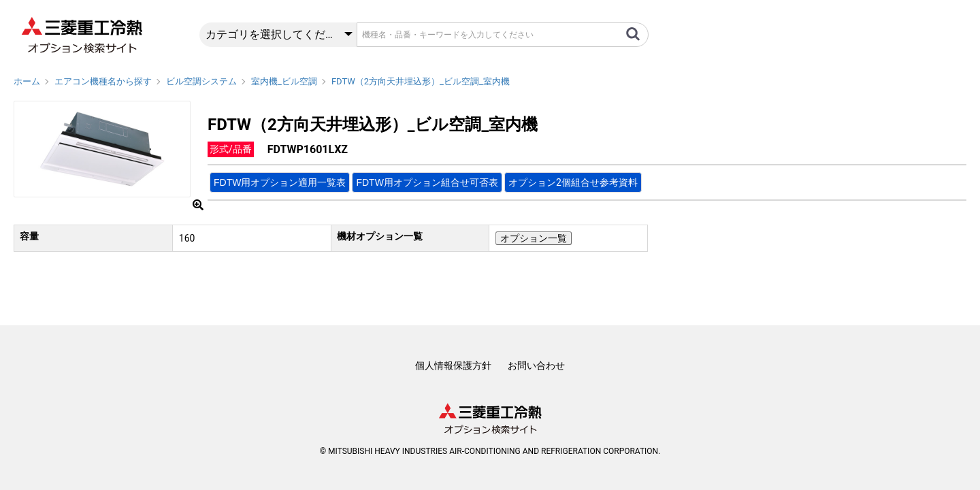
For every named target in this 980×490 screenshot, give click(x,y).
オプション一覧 (534, 238)
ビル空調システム (201, 81)
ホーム (27, 81)
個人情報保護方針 (453, 365)
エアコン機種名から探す (103, 81)
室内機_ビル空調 (284, 81)
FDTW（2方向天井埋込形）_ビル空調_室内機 (421, 81)
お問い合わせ (536, 365)
